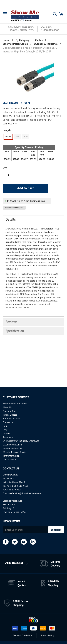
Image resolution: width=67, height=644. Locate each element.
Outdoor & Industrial (46, 44)
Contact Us (8, 422)
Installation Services (12, 448)
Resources (8, 437)
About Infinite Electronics (15, 404)
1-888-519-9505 (20, 486)
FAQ (5, 430)
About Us (7, 407)
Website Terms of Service (15, 452)
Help (5, 426)
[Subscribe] (56, 530)
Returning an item (11, 419)
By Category (23, 40)
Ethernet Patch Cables (16, 44)
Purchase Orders (11, 411)
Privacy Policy (47, 635)
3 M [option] (17, 137)
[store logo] (25, 15)
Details (11, 219)
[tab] (33, 220)
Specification (15, 331)
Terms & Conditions (23, 635)
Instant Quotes (10, 415)
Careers (6, 433)
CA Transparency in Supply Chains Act (21, 441)
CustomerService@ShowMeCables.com (22, 493)
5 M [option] (26, 137)
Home (6, 40)
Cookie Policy (9, 460)
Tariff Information (11, 456)
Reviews (11, 322)
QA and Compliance (12, 445)
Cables (39, 40)
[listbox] (29, 137)
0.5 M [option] (8, 137)
